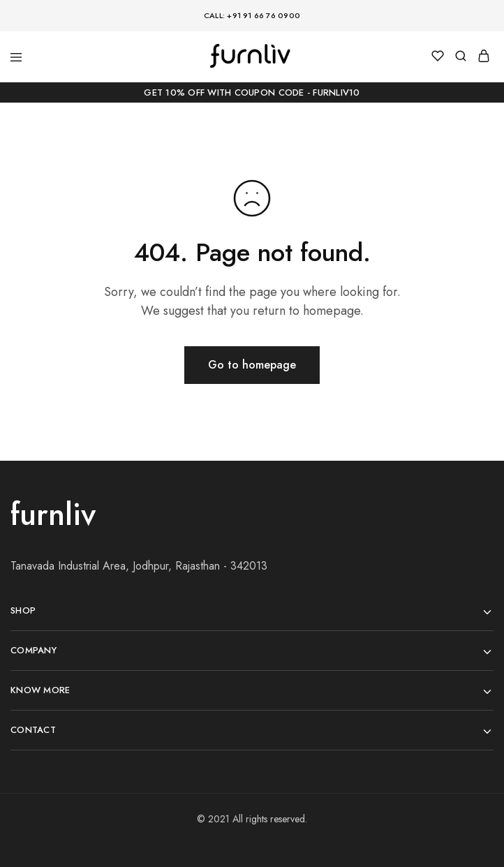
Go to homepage (252, 365)
